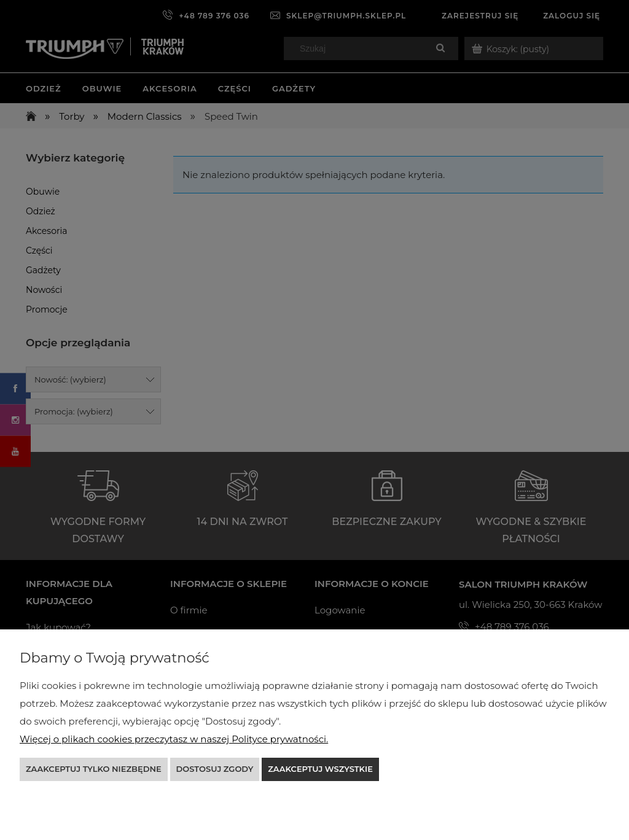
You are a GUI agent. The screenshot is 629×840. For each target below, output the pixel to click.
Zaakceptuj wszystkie (320, 769)
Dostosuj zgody (215, 769)
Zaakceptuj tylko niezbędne (94, 769)
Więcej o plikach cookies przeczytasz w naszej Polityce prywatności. (174, 739)
